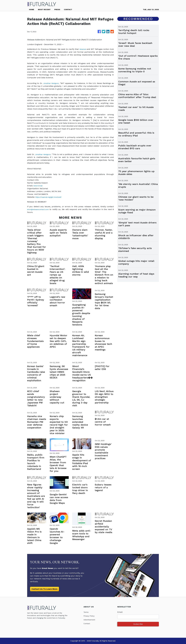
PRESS (57, 9)
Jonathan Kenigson (51, 83)
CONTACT (68, 9)
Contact (87, 623)
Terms (86, 612)
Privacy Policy (90, 616)
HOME (32, 9)
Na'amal (83, 49)
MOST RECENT (44, 9)
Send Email (39, 186)
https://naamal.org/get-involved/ (50, 197)
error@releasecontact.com (39, 209)
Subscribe (138, 624)
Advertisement (90, 620)
